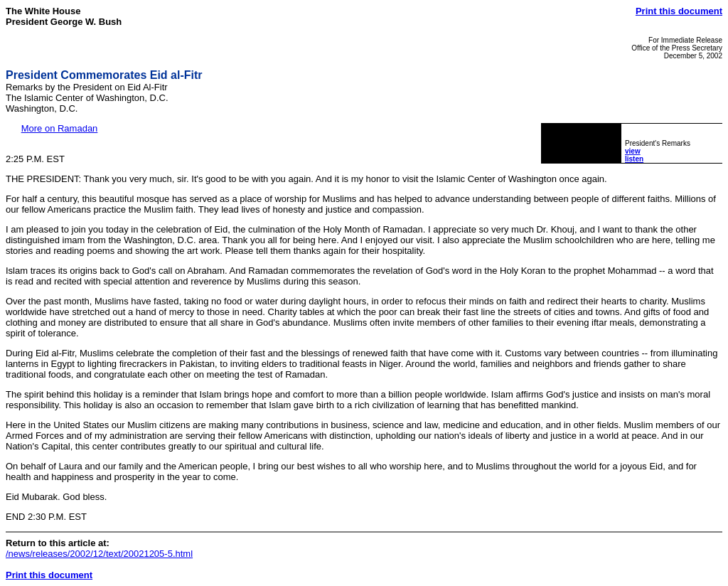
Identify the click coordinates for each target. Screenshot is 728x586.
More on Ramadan (60, 128)
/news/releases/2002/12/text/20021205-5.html (99, 554)
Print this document (679, 11)
